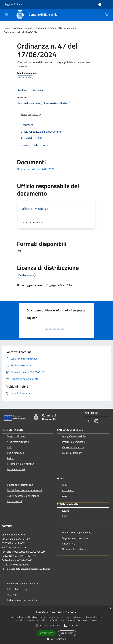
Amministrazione (23, 28)
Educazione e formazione (20, 485)
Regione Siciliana (13, 4)
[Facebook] (88, 421)
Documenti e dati (45, 28)
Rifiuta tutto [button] (67, 633)
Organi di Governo (16, 436)
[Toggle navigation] (6, 14)
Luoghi (66, 510)
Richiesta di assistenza (74, 549)
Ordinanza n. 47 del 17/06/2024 (36, 169)
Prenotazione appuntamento (77, 533)
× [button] (110, 609)
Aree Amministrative (18, 442)
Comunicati (68, 490)
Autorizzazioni (14, 501)
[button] (56, 639)
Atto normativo (66, 28)
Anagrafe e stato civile (74, 436)
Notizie (66, 485)
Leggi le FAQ (69, 544)
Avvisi (65, 496)
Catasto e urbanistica (73, 447)
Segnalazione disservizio (75, 538)
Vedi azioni (40, 90)
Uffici (10, 447)
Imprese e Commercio (73, 442)
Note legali (13, 595)
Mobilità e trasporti (72, 453)
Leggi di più (93, 620)
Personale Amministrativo (21, 464)
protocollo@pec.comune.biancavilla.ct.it (28, 569)
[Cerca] (107, 15)
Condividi (24, 90)
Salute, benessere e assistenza (23, 496)
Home (7, 28)
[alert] (56, 625)
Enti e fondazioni (16, 453)
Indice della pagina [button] (31, 115)
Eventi (66, 516)
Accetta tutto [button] (46, 633)
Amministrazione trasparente (22, 584)
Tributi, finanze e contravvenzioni (24, 490)
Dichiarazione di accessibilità (22, 600)
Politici (11, 458)
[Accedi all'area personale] (100, 5)
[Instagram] (96, 421)
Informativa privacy (17, 589)
